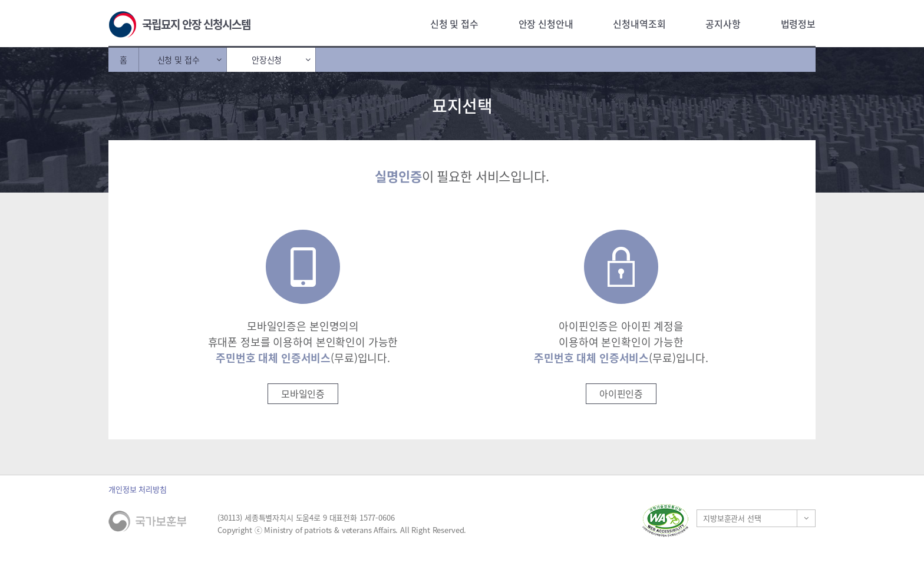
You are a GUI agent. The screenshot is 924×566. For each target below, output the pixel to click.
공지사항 (723, 24)
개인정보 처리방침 (138, 489)
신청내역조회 (639, 24)
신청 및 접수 (454, 24)
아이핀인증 (621, 393)
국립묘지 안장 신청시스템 (196, 24)
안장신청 (267, 59)
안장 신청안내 (546, 24)
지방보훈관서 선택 (732, 518)
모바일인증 (303, 393)
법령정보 (798, 24)
